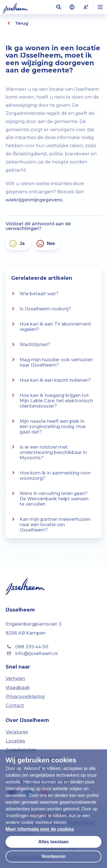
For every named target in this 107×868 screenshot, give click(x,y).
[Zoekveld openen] (59, 7)
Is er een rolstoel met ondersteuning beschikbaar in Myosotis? (48, 452)
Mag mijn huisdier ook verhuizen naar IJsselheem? (51, 362)
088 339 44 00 (27, 647)
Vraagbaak (18, 688)
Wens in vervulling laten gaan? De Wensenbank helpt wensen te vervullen (49, 498)
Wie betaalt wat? (34, 294)
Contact (15, 705)
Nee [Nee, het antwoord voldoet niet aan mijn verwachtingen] (45, 244)
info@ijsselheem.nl (32, 653)
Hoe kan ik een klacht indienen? (50, 380)
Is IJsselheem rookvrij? (41, 309)
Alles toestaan (53, 842)
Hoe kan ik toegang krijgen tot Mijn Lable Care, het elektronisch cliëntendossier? (51, 400)
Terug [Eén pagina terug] (17, 23)
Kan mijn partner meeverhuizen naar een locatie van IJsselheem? (50, 524)
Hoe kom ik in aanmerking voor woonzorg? (50, 475)
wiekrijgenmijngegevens (34, 200)
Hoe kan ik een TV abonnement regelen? (50, 326)
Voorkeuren (54, 856)
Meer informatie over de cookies (40, 829)
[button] (100, 7)
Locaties (15, 741)
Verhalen (15, 679)
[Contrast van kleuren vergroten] (72, 7)
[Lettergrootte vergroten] (86, 7)
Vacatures (17, 732)
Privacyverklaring (25, 697)
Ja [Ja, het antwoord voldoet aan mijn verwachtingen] (16, 244)
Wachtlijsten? (30, 344)
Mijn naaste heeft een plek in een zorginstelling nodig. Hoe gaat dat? (48, 426)
